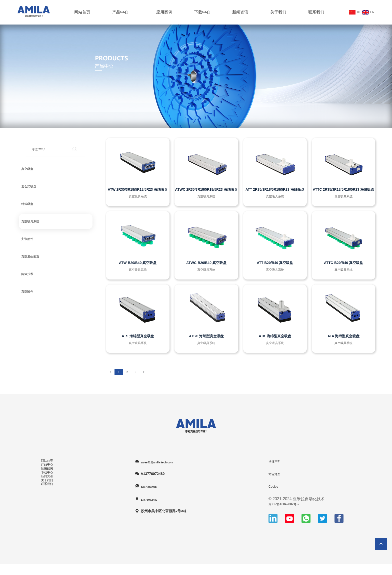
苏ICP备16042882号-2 (288, 504)
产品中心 (120, 12)
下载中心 (202, 12)
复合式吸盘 (29, 186)
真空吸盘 (27, 169)
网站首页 (82, 12)
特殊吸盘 (27, 204)
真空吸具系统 (30, 221)
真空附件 (27, 292)
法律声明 (276, 461)
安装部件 (27, 239)
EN (367, 12)
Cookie (275, 486)
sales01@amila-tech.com (165, 462)
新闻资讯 (240, 12)
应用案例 (164, 12)
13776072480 (155, 486)
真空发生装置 (30, 256)
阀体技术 (27, 274)
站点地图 (276, 474)
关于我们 (278, 12)
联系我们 (316, 12)
